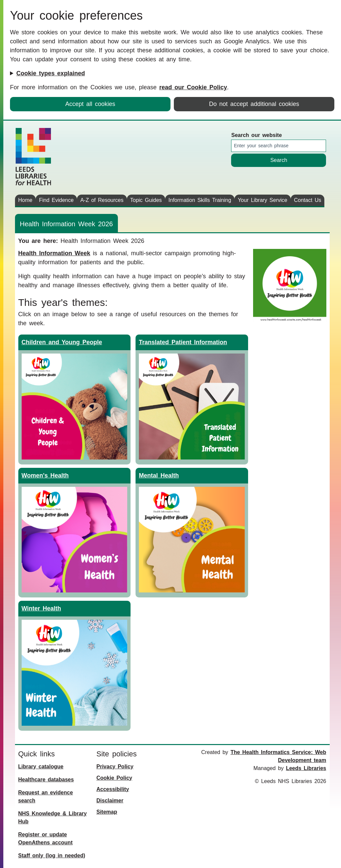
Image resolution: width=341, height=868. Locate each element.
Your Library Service (263, 200)
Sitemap (107, 812)
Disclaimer (110, 801)
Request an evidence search (46, 797)
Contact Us (308, 200)
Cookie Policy (114, 778)
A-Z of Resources (102, 200)
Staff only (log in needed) (52, 856)
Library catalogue (41, 767)
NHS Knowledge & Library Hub (53, 818)
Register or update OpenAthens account (45, 839)
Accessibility (113, 789)
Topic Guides (146, 200)
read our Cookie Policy (193, 87)
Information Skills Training (200, 200)
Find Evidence (56, 200)
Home (25, 200)
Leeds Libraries (306, 768)
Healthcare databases (46, 780)
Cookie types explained (51, 73)
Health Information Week (54, 253)
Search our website (256, 135)
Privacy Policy (115, 767)
